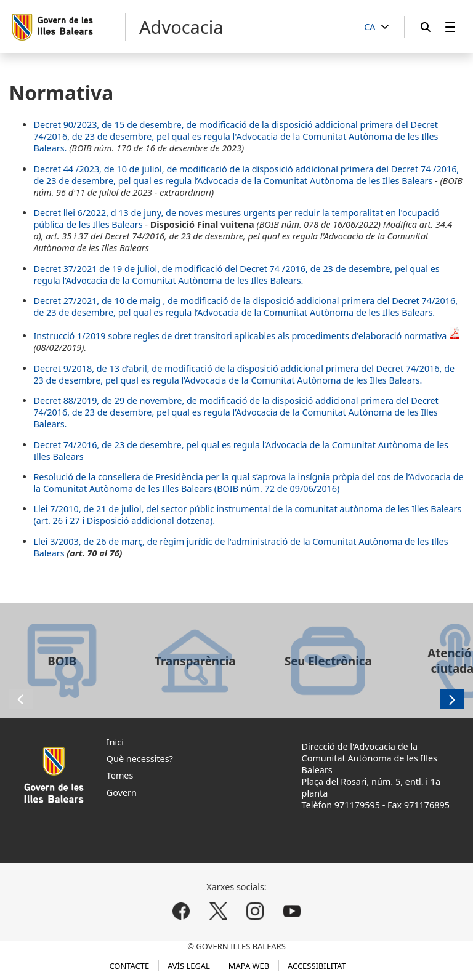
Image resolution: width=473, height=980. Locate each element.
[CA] (376, 27)
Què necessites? (140, 759)
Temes (120, 775)
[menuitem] (450, 27)
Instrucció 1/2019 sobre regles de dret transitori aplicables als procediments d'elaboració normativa (247, 336)
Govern (122, 793)
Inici (115, 742)
